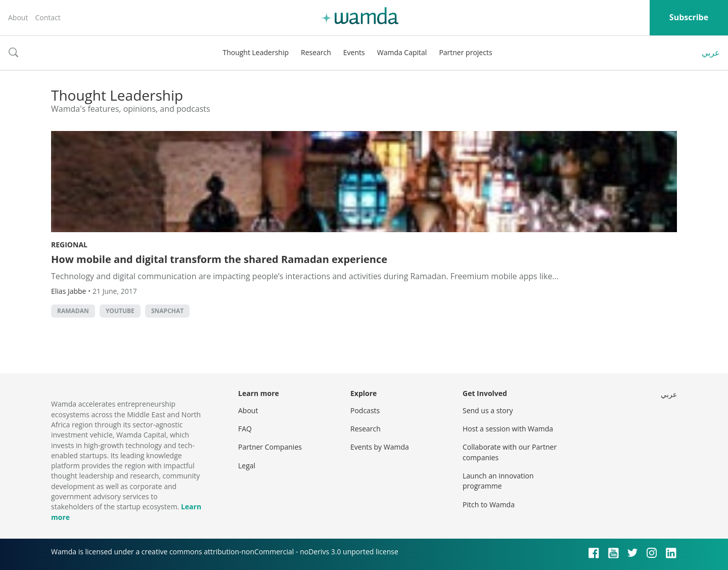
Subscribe (689, 17)
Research (316, 52)
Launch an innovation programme (498, 481)
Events (354, 52)
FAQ (245, 429)
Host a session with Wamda (508, 429)
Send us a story (488, 410)
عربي (711, 53)
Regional (69, 245)
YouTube (120, 311)
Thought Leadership (256, 52)
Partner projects (465, 52)
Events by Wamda (380, 447)
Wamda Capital (402, 52)
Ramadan (73, 311)
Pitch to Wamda (489, 505)
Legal (247, 466)
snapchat (167, 311)
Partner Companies (270, 447)
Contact (48, 17)
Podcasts (365, 410)
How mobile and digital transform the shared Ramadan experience (219, 259)
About (18, 17)
